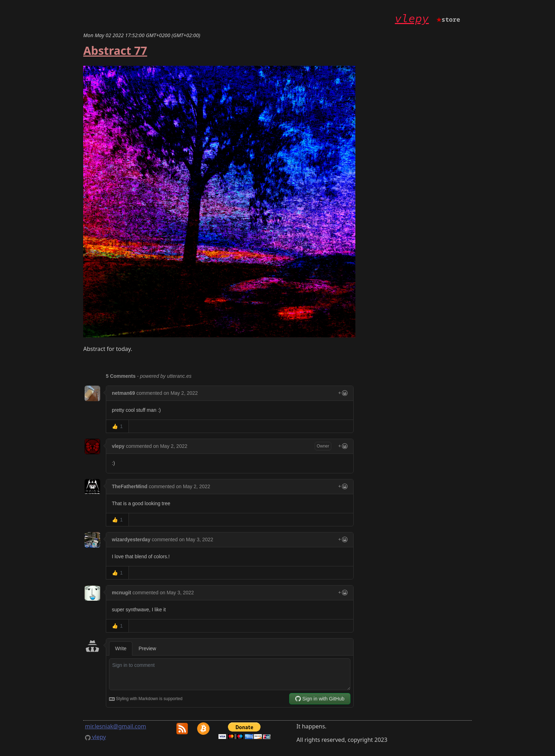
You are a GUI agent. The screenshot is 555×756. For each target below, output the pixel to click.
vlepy (412, 18)
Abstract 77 (115, 50)
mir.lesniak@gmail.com (116, 726)
